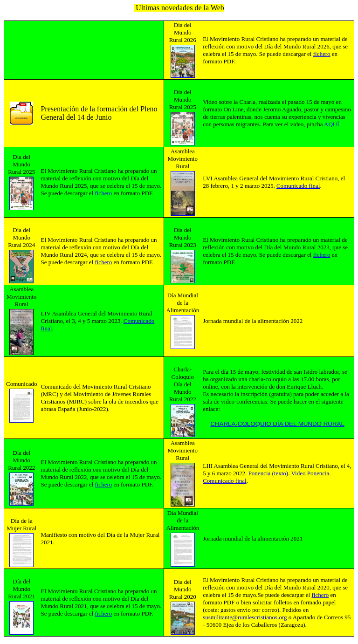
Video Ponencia (310, 473)
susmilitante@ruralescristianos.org (245, 617)
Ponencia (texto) (268, 473)
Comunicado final (298, 186)
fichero (322, 54)
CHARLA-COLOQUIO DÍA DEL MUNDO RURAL (277, 424)
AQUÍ (332, 124)
